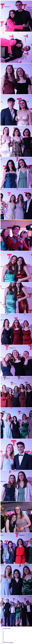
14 (4, 641)
